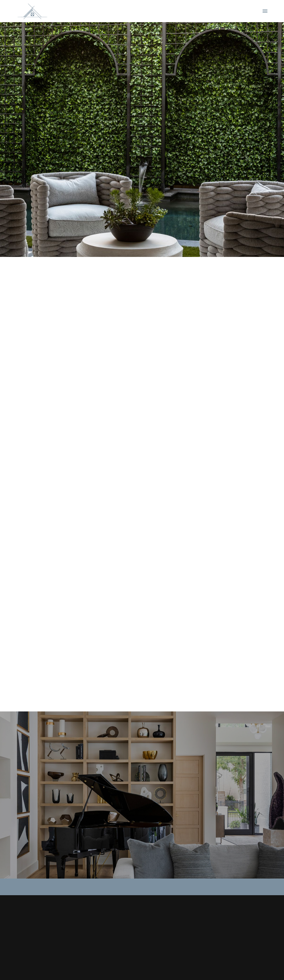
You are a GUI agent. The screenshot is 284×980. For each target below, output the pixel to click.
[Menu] (265, 11)
